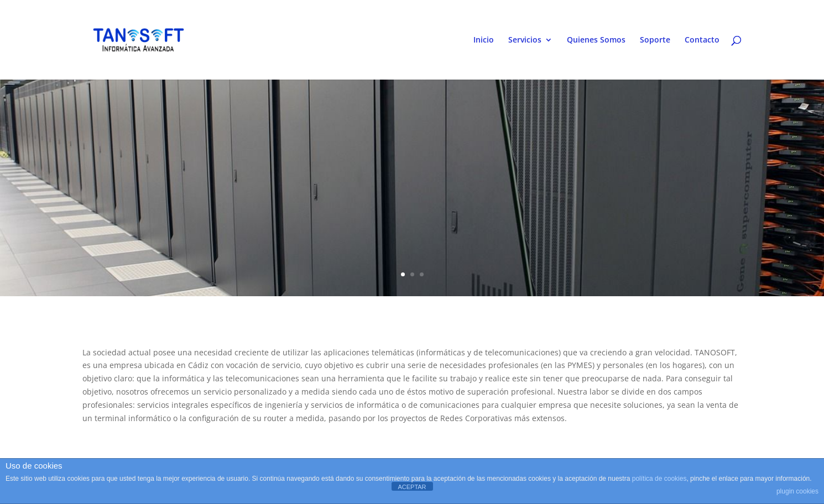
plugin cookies (797, 491)
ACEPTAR (412, 487)
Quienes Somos (596, 40)
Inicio (484, 40)
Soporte (655, 40)
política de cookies (659, 479)
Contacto (702, 40)
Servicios (525, 40)
